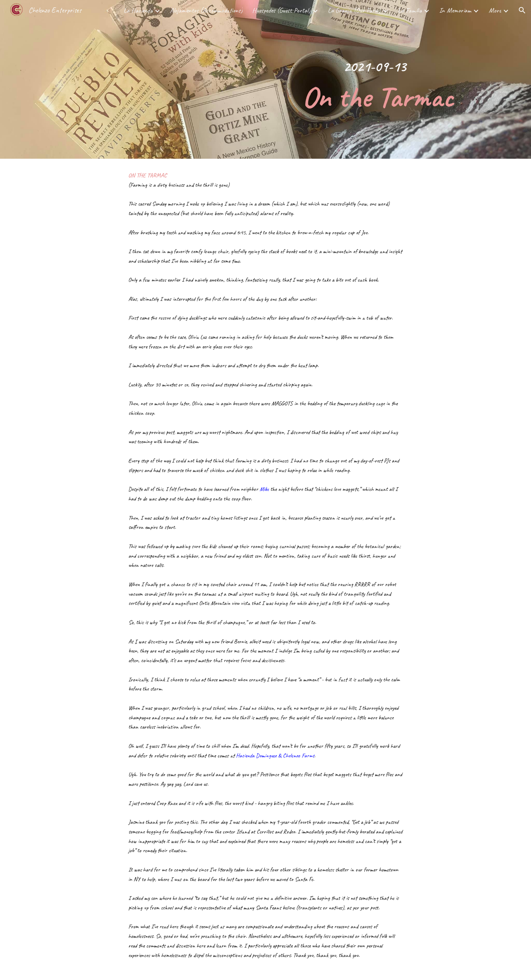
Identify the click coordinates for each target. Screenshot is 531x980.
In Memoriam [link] (455, 10)
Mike (264, 489)
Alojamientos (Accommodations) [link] (206, 10)
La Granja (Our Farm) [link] (354, 10)
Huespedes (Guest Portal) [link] (281, 10)
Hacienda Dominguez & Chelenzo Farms (275, 756)
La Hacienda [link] (138, 10)
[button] (522, 10)
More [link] (495, 10)
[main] (375, 79)
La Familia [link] (410, 10)
